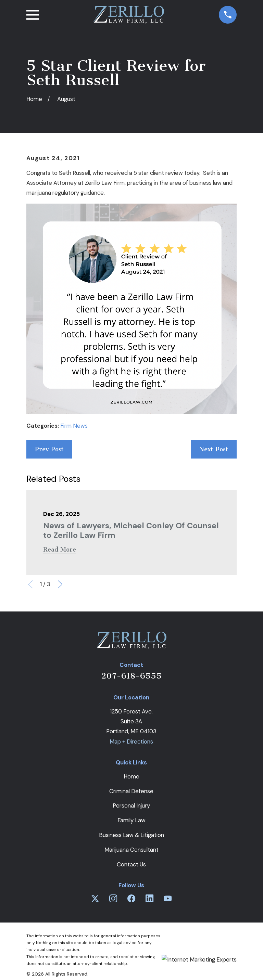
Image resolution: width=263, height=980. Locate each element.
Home (131, 776)
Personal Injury (131, 805)
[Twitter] (95, 898)
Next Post (214, 449)
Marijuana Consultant (131, 850)
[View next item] (60, 584)
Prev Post (49, 449)
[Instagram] (113, 898)
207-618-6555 (131, 676)
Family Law (131, 820)
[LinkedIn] (149, 898)
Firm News (74, 426)
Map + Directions (131, 742)
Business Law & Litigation (131, 835)
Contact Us (131, 864)
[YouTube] (168, 898)
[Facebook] (131, 898)
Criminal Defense (131, 791)
